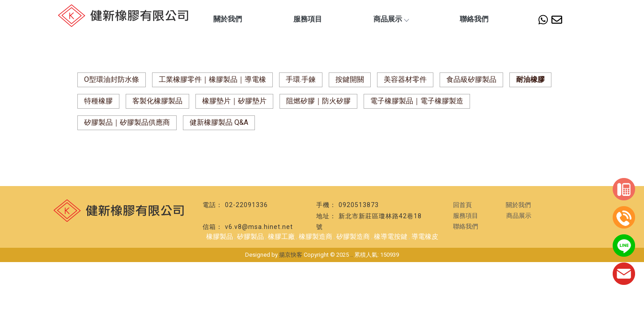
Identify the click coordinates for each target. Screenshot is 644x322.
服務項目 (308, 19)
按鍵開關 (350, 79)
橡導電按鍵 (391, 237)
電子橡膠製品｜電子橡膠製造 (417, 101)
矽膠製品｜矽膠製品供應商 (127, 122)
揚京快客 (291, 255)
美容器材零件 (405, 79)
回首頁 (462, 205)
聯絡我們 (474, 19)
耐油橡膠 (530, 79)
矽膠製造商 (353, 237)
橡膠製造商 (316, 237)
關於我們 (228, 19)
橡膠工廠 (281, 237)
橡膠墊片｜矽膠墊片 (234, 101)
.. (352, 255)
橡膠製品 (220, 237)
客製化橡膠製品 (157, 101)
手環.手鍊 (301, 79)
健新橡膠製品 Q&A (219, 122)
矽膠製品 (250, 237)
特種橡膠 (98, 101)
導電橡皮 (425, 237)
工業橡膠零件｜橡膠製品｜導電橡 (212, 79)
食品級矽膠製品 (471, 79)
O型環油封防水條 (112, 79)
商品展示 (391, 19)
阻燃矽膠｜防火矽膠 (318, 101)
